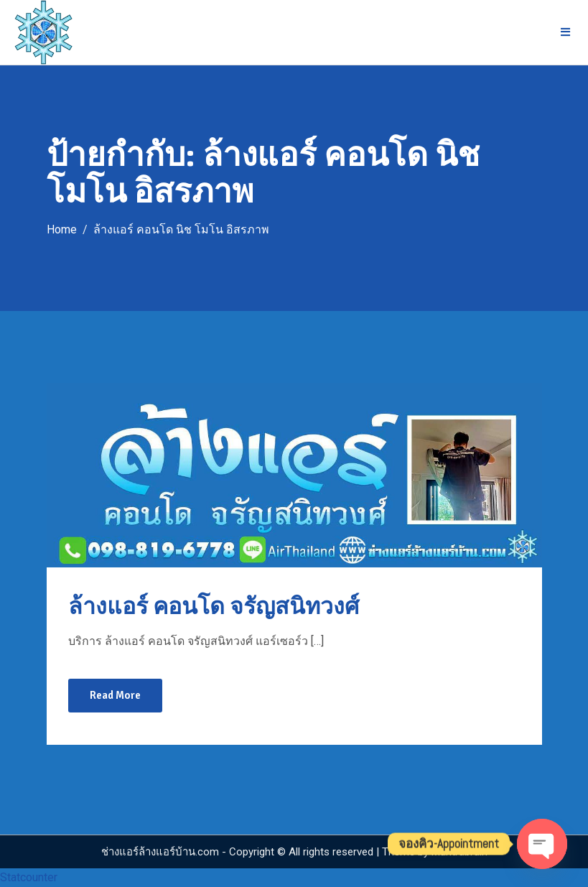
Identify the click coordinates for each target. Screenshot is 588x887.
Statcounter (29, 877)
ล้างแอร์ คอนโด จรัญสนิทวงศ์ (214, 607)
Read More (115, 695)
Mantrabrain (459, 852)
